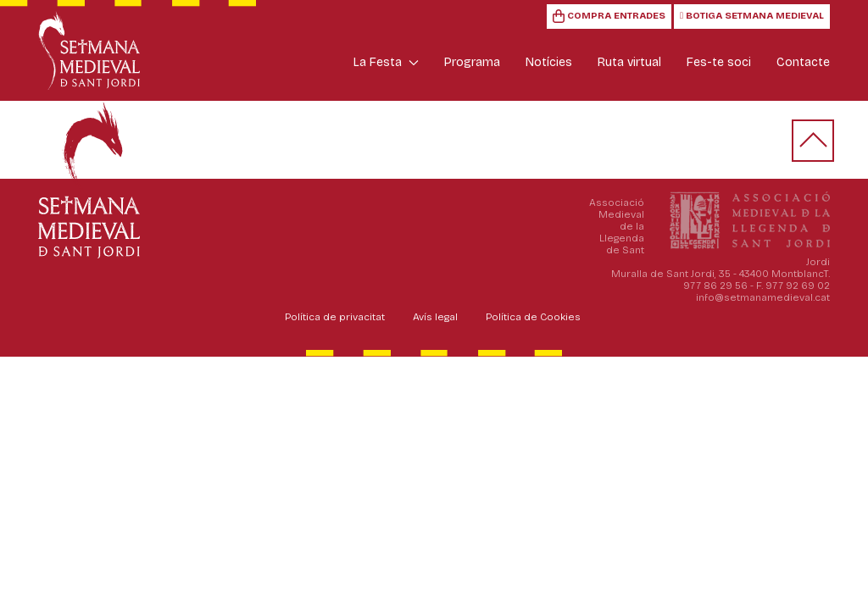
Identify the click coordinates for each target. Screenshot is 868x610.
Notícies (549, 62)
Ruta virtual (629, 62)
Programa (472, 62)
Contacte (803, 62)
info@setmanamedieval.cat (763, 297)
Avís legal (435, 317)
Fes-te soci (719, 62)
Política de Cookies (533, 317)
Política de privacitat (335, 317)
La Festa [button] (386, 62)
